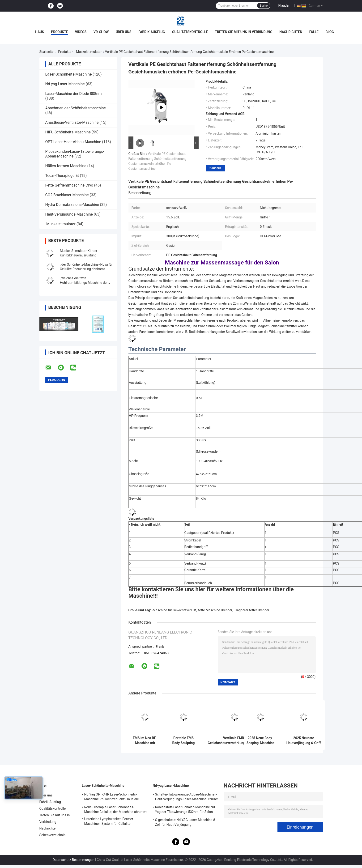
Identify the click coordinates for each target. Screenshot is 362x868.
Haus (40, 32)
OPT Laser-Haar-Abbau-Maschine (73, 142)
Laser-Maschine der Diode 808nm (74, 94)
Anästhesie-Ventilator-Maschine (72, 122)
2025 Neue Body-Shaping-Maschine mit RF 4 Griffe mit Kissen (260, 740)
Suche (264, 6)
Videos (81, 32)
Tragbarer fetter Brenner (252, 610)
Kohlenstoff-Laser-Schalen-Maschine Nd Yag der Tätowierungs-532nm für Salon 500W (185, 810)
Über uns (124, 32)
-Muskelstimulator (88, 52)
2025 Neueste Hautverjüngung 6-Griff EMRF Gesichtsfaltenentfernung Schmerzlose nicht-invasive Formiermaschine (304, 740)
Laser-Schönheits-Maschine (69, 74)
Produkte (59, 32)
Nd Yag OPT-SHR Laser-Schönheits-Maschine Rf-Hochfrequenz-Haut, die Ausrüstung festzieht (112, 797)
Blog (330, 32)
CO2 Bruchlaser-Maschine (67, 195)
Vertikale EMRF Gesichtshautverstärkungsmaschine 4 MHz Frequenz (235, 740)
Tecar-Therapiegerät (62, 176)
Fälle (314, 32)
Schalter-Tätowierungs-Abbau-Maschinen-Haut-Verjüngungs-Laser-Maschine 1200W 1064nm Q (187, 797)
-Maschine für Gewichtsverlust (174, 610)
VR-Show (101, 32)
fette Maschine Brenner (215, 610)
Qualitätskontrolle (190, 32)
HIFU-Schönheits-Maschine (68, 132)
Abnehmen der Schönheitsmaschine (76, 108)
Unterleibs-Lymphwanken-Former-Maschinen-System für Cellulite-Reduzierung (109, 822)
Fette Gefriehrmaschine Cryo (69, 185)
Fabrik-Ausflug (152, 32)
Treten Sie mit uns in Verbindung (244, 32)
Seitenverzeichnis (53, 835)
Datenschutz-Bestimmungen (73, 860)
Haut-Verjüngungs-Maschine (69, 214)
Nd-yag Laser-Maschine (65, 84)
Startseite (47, 52)
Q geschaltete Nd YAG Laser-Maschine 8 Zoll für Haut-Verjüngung (185, 822)
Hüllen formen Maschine (66, 166)
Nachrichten (291, 32)
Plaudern (285, 5)
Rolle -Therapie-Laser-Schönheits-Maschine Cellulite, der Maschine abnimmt (116, 809)
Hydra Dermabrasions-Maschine (72, 205)
